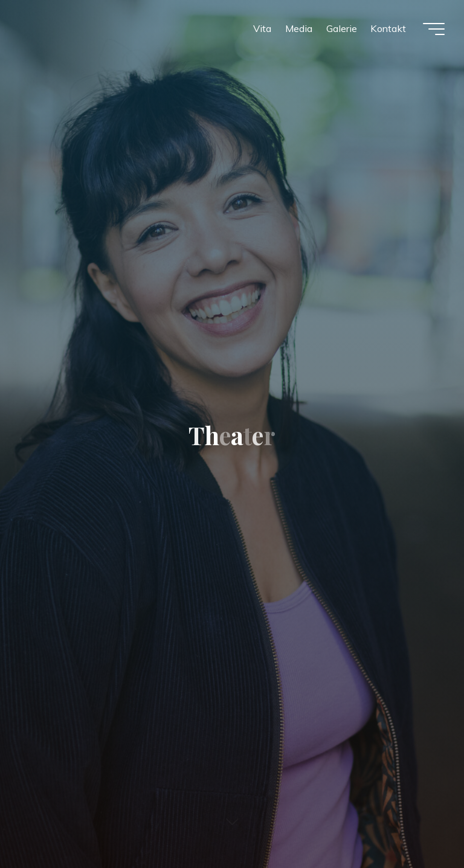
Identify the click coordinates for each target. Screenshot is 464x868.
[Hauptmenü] (434, 29)
